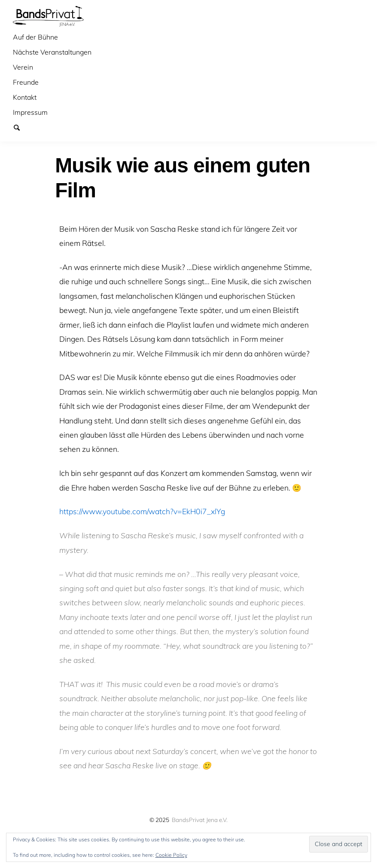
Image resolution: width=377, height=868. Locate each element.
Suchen (21, 127)
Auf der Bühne (35, 37)
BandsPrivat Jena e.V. (200, 820)
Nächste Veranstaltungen (52, 52)
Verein (23, 67)
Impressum (30, 112)
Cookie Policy (171, 855)
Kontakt (25, 97)
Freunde (26, 82)
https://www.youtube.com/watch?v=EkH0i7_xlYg (142, 511)
